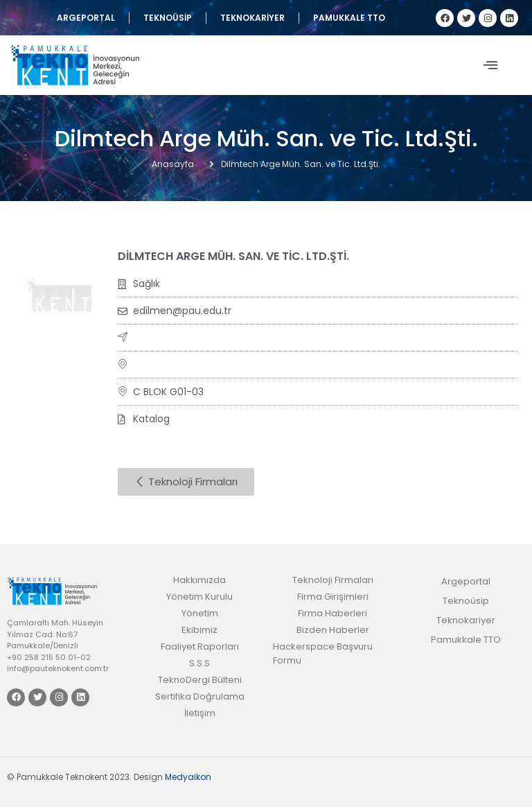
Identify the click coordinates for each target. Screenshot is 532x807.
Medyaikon (188, 777)
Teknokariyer (252, 18)
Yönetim (200, 613)
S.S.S (199, 663)
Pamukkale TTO (349, 18)
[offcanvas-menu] (490, 66)
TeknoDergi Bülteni (200, 680)
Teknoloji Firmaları (333, 580)
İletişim (200, 713)
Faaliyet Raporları (200, 647)
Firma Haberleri (332, 613)
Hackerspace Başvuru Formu (323, 653)
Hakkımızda (199, 580)
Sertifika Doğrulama (200, 696)
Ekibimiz (199, 630)
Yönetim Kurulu (199, 597)
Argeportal (86, 18)
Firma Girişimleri (333, 597)
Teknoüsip (168, 18)
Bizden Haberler (333, 630)
